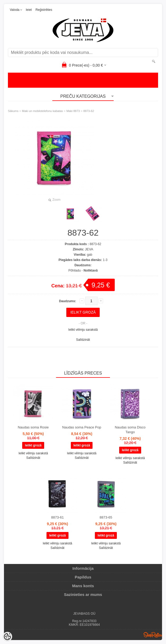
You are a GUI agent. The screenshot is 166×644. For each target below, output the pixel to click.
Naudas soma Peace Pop (82, 427)
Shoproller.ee (153, 635)
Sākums (13, 111)
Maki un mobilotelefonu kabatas (42, 111)
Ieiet (29, 10)
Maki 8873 (73, 111)
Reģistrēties (44, 10)
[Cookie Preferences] (7, 637)
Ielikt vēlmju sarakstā (83, 330)
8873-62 (89, 111)
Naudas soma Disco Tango (130, 430)
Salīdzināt (83, 340)
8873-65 (106, 517)
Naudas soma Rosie (33, 427)
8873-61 (57, 517)
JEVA (89, 249)
